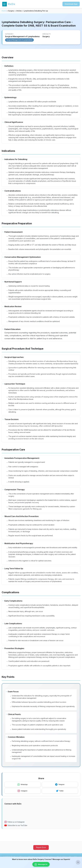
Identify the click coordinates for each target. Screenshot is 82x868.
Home (4, 11)
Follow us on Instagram (14, 824)
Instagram (22, 793)
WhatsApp (22, 787)
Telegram (60, 787)
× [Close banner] (78, 862)
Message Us (41, 864)
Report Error (41, 850)
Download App (71, 4)
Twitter (60, 793)
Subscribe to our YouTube (16, 828)
